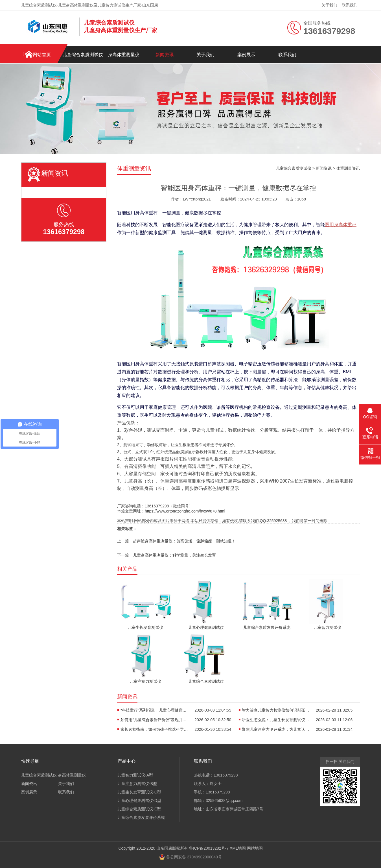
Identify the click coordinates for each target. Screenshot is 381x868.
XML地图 (238, 848)
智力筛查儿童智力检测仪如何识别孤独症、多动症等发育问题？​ (276, 710)
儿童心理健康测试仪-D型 (139, 801)
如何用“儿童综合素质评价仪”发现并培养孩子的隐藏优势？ (154, 720)
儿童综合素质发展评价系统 (141, 817)
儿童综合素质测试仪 (83, 55)
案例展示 (246, 55)
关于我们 (329, 5)
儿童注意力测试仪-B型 (137, 784)
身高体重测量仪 (124, 55)
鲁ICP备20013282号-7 (209, 848)
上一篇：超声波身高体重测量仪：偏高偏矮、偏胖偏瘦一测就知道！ (176, 541)
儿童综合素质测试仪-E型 (139, 809)
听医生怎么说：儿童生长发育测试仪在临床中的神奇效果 (276, 720)
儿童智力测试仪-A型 (135, 775)
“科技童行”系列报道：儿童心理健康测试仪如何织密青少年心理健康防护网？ (154, 710)
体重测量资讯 (348, 168)
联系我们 (350, 5)
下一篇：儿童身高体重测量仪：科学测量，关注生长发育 (167, 555)
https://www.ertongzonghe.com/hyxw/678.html (185, 511)
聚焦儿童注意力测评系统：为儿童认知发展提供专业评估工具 (276, 729)
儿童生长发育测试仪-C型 (139, 792)
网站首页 (42, 55)
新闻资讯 (165, 55)
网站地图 (255, 848)
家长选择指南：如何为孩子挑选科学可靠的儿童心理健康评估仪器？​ (154, 729)
